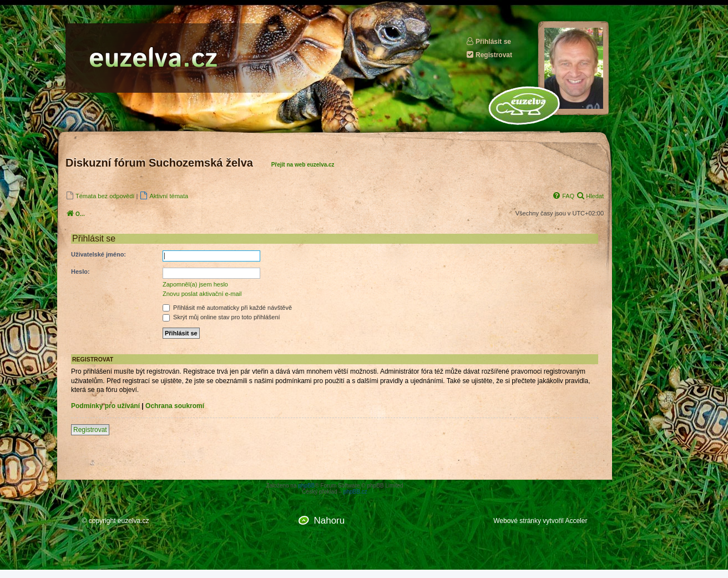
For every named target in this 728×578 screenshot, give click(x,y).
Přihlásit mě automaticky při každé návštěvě (227, 308)
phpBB (306, 486)
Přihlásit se (488, 41)
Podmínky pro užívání (105, 406)
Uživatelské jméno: (98, 254)
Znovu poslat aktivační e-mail (202, 294)
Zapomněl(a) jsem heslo (195, 284)
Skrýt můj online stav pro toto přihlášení (221, 317)
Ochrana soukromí (175, 406)
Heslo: (80, 272)
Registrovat (489, 55)
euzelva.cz (133, 521)
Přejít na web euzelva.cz (303, 165)
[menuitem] (100, 196)
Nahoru (329, 521)
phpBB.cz (355, 492)
